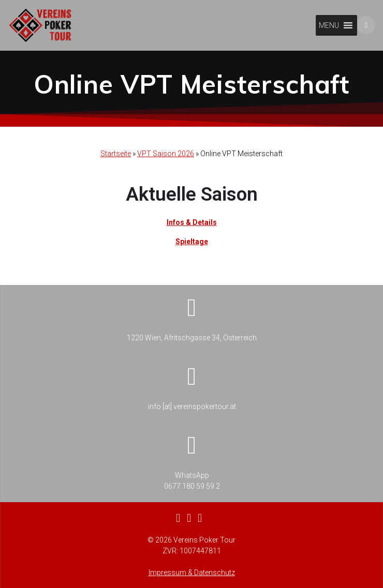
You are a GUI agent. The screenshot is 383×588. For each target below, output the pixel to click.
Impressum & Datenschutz (192, 572)
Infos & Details (192, 222)
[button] (329, 25)
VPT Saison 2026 (166, 154)
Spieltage (192, 242)
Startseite (116, 154)
